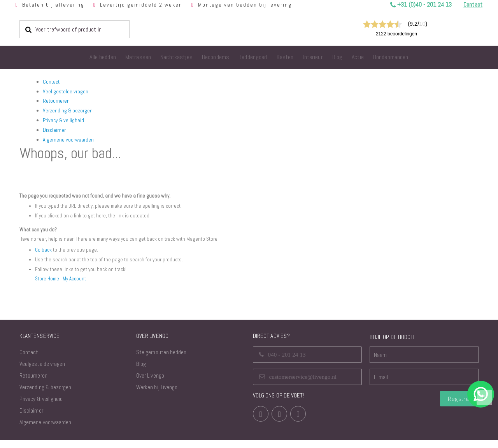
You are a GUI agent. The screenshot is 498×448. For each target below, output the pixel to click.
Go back (44, 258)
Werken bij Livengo (157, 395)
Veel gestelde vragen (66, 91)
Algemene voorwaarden (68, 140)
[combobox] (75, 29)
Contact (51, 82)
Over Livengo (150, 384)
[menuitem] (103, 58)
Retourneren (56, 101)
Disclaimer (54, 130)
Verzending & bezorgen (68, 110)
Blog (141, 372)
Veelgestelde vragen (42, 372)
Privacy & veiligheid (63, 120)
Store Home (48, 287)
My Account (76, 287)
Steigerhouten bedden (161, 360)
